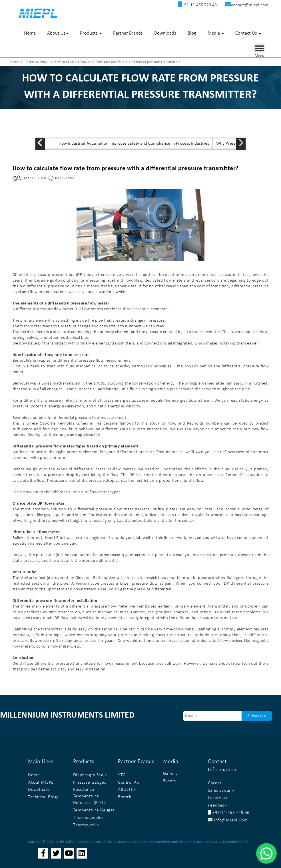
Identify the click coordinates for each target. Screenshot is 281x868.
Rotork (125, 797)
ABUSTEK (127, 790)
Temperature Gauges (94, 810)
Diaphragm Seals (90, 775)
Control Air (129, 783)
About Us (58, 33)
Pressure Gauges (90, 783)
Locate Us (218, 798)
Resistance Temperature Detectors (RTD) (89, 796)
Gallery (170, 774)
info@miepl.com (228, 820)
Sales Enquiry (221, 791)
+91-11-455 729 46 (229, 813)
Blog (192, 33)
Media (216, 33)
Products (91, 33)
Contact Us (248, 33)
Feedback (217, 805)
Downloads (165, 33)
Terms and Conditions (155, 842)
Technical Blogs (37, 62)
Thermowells (86, 825)
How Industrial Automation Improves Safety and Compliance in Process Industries (134, 144)
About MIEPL (41, 783)
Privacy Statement (191, 842)
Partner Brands (128, 33)
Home (30, 33)
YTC (122, 775)
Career (215, 783)
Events (169, 781)
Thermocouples (88, 818)
